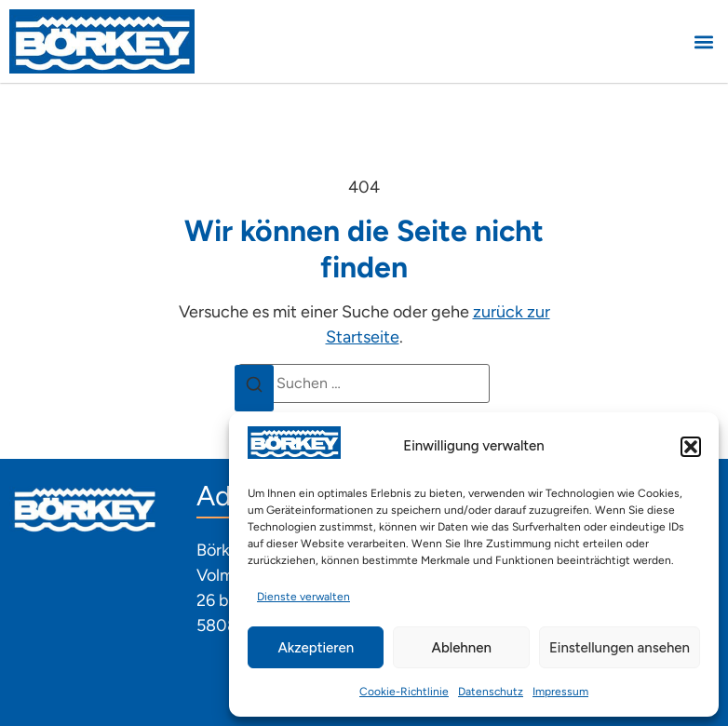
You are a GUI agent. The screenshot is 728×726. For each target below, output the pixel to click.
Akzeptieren (316, 648)
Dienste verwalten (303, 597)
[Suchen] (254, 388)
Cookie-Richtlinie (404, 692)
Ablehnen (462, 648)
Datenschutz (491, 692)
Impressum (560, 692)
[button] (691, 447)
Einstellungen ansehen (620, 648)
